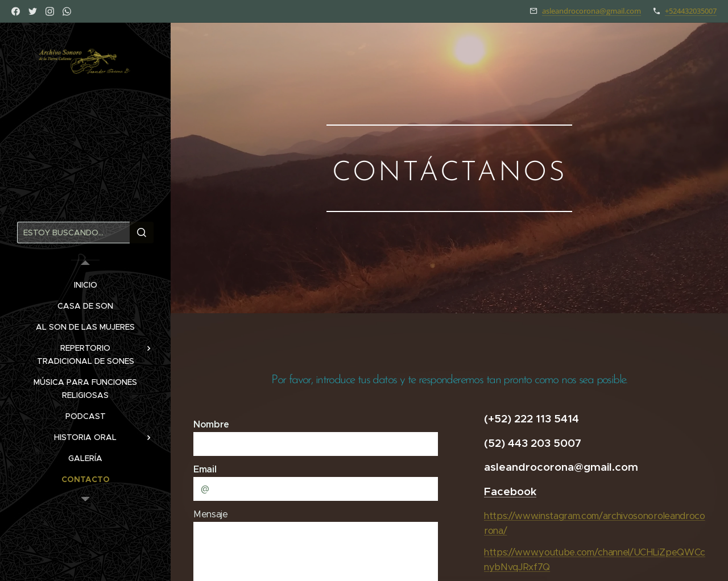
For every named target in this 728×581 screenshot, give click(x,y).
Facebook (510, 491)
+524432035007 (691, 11)
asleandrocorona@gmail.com (591, 11)
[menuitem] (85, 285)
